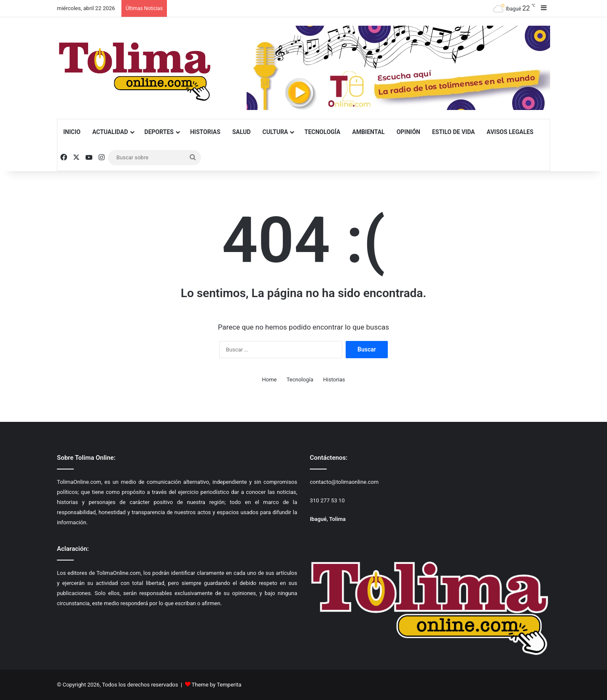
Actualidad (110, 132)
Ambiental (368, 132)
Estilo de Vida (454, 132)
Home (269, 380)
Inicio (72, 132)
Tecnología (322, 132)
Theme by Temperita (217, 685)
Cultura (275, 132)
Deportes (159, 132)
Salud (242, 132)
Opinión (408, 132)
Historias (205, 132)
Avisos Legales (510, 132)
